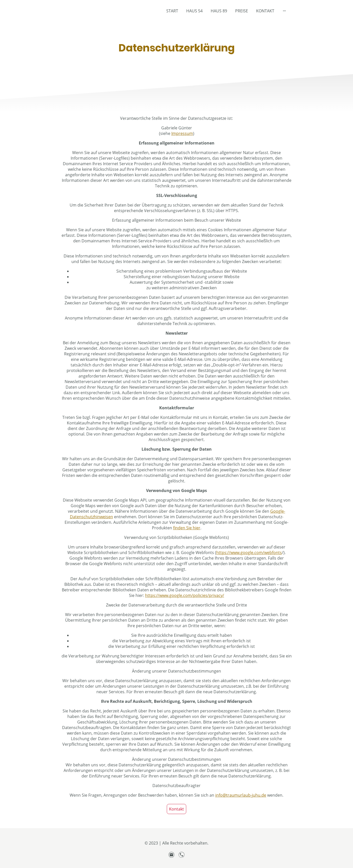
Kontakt (176, 809)
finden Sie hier (187, 528)
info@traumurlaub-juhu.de (241, 795)
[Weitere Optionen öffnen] (284, 11)
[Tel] (182, 855)
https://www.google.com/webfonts (249, 553)
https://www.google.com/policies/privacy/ (185, 595)
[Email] (172, 855)
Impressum (182, 133)
